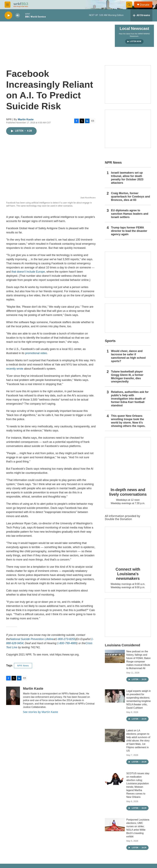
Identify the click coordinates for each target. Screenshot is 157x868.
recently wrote (15, 369)
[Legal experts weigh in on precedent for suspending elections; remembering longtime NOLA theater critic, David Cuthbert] (115, 696)
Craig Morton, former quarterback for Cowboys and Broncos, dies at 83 (130, 197)
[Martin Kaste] (13, 696)
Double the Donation (118, 519)
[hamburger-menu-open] (8, 5)
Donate (145, 5)
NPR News (23, 666)
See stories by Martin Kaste (40, 712)
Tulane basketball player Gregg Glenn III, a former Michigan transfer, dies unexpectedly (127, 377)
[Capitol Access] (128, 84)
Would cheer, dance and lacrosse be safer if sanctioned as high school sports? (128, 356)
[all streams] (141, 15)
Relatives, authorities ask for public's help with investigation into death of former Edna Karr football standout (130, 399)
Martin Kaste (26, 119)
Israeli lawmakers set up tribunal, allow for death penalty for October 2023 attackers (127, 178)
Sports (110, 341)
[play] (8, 15)
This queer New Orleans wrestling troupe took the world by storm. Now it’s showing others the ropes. (128, 421)
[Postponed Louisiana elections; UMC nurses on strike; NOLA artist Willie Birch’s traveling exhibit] (115, 825)
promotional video (36, 353)
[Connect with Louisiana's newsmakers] (128, 545)
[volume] (18, 15)
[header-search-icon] (129, 5)
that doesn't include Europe (28, 272)
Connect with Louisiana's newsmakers (128, 574)
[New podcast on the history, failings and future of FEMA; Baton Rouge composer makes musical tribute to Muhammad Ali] (115, 656)
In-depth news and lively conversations (128, 492)
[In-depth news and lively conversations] (128, 460)
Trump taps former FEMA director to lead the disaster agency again (129, 231)
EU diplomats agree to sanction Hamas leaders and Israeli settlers (130, 214)
